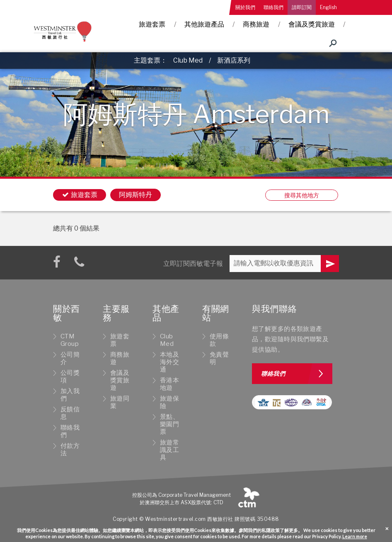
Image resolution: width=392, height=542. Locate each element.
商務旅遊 (256, 24)
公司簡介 (70, 358)
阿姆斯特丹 (136, 195)
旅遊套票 (152, 24)
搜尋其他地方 (302, 195)
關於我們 (245, 7)
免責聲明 (219, 358)
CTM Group (70, 340)
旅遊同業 (120, 402)
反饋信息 (70, 413)
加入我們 (70, 395)
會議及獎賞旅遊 (312, 24)
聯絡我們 (273, 7)
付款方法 (70, 450)
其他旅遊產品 (204, 24)
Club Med (188, 60)
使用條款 (219, 340)
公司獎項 (70, 377)
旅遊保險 (169, 402)
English (328, 7)
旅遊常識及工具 (169, 450)
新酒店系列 (234, 60)
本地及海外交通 (169, 362)
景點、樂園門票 (169, 424)
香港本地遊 (169, 384)
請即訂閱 (302, 7)
